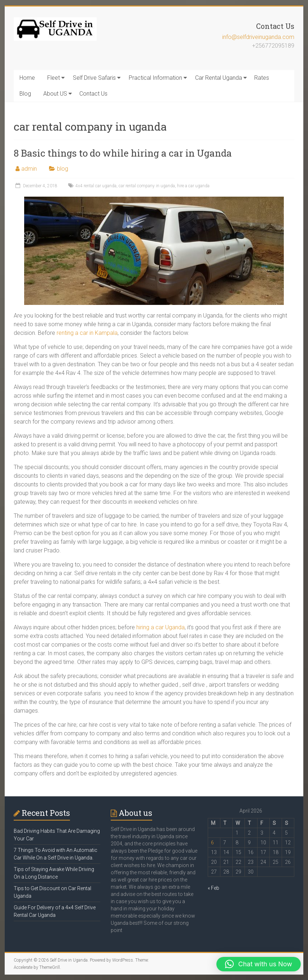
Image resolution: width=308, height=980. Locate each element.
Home (27, 78)
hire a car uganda (193, 186)
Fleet (54, 78)
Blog (25, 94)
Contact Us (93, 94)
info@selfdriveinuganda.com (258, 37)
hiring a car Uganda (160, 627)
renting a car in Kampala (87, 333)
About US (55, 94)
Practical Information (155, 78)
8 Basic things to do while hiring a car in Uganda (123, 153)
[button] (259, 964)
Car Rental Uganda (219, 78)
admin (29, 169)
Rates (262, 78)
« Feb (214, 888)
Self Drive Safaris (94, 78)
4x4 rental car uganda (96, 186)
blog (63, 169)
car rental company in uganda (147, 186)
